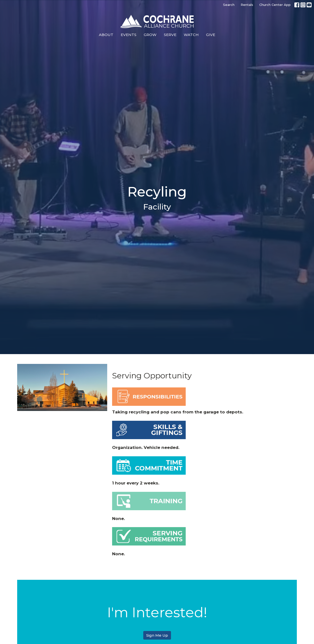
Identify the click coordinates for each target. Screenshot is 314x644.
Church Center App (275, 5)
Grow (150, 35)
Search (229, 5)
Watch (191, 35)
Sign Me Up (157, 635)
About (106, 35)
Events (129, 35)
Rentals (247, 5)
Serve (170, 35)
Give (211, 35)
